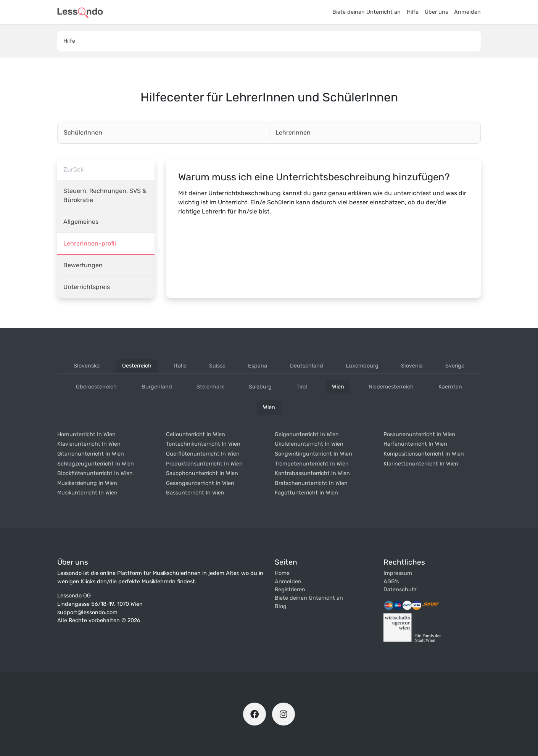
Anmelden (467, 12)
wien (338, 387)
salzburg (260, 387)
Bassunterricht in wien (195, 493)
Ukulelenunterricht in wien (309, 444)
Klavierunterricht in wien (89, 444)
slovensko (87, 366)
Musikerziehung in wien (87, 483)
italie (180, 366)
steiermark (210, 387)
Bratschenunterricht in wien (311, 483)
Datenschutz (400, 590)
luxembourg (362, 366)
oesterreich (137, 366)
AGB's (391, 582)
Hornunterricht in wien (86, 434)
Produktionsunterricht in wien (204, 464)
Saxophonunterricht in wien (202, 473)
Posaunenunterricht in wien (419, 434)
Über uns (436, 12)
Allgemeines (81, 222)
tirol (302, 387)
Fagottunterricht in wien (306, 493)
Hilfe (413, 12)
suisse (217, 366)
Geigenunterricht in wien (307, 434)
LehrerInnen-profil (90, 243)
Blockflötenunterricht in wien (95, 473)
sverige (455, 366)
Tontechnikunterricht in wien (203, 444)
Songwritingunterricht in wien (313, 454)
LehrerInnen (293, 132)
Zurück (73, 169)
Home (282, 573)
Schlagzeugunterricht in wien (96, 464)
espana (258, 366)
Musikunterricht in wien (87, 493)
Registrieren (290, 590)
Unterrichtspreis (87, 287)
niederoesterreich (391, 387)
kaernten (450, 387)
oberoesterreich (96, 387)
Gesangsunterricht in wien (200, 483)
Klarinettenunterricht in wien (421, 464)
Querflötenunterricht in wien (203, 454)
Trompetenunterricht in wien (312, 464)
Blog (281, 606)
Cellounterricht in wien (196, 434)
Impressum (398, 573)
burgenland (157, 387)
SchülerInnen (83, 132)
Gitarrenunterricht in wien (91, 454)
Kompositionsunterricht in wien (424, 454)
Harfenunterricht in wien (415, 444)
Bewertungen (83, 265)
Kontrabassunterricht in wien (312, 473)
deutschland (307, 366)
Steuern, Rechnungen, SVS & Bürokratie (105, 195)
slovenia (412, 366)
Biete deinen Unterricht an (366, 12)
